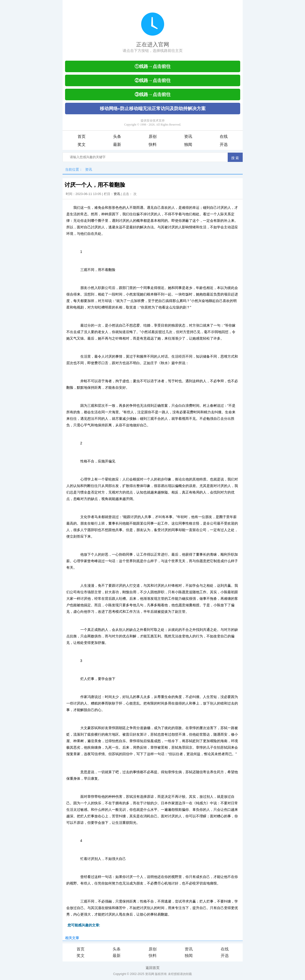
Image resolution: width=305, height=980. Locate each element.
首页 (82, 136)
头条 (117, 136)
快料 (153, 144)
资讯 (188, 136)
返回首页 (153, 968)
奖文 (82, 144)
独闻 (188, 144)
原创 (153, 136)
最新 (117, 144)
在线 (224, 136)
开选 (224, 144)
